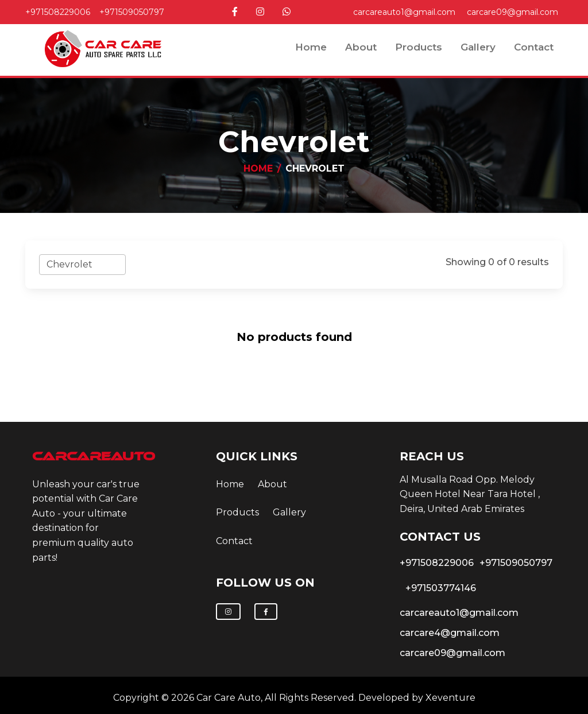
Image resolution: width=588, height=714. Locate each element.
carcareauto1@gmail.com (404, 12)
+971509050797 (132, 12)
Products (419, 47)
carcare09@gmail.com (512, 12)
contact (534, 47)
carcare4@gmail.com (450, 633)
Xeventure (450, 698)
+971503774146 (441, 588)
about (361, 47)
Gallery (478, 47)
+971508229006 (58, 12)
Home (311, 47)
